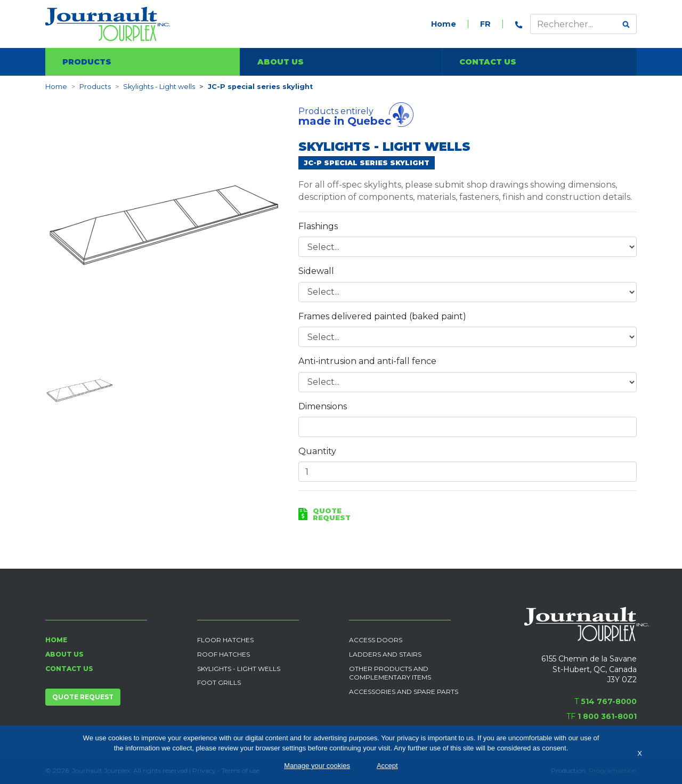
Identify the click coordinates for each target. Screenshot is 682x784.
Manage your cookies (317, 766)
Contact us (488, 62)
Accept (387, 766)
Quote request (83, 697)
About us (281, 62)
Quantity (317, 451)
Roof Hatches (224, 654)
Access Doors (376, 640)
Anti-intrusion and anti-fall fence (367, 361)
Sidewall (316, 271)
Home (444, 24)
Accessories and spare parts (404, 692)
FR (485, 24)
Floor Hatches (225, 640)
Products (87, 62)
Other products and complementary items (390, 673)
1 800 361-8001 (607, 716)
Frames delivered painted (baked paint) (382, 316)
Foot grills (219, 682)
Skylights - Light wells (159, 87)
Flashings (318, 226)
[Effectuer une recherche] (573, 24)
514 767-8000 (609, 701)
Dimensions (323, 406)
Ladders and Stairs (385, 654)
